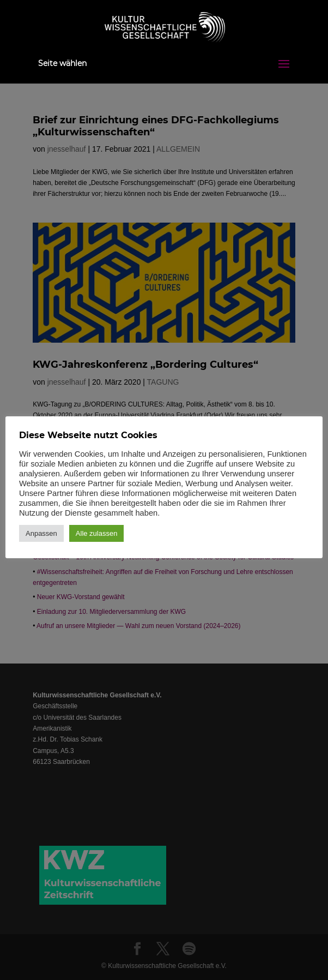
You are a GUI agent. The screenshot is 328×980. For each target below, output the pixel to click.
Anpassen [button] (41, 533)
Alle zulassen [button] (97, 533)
